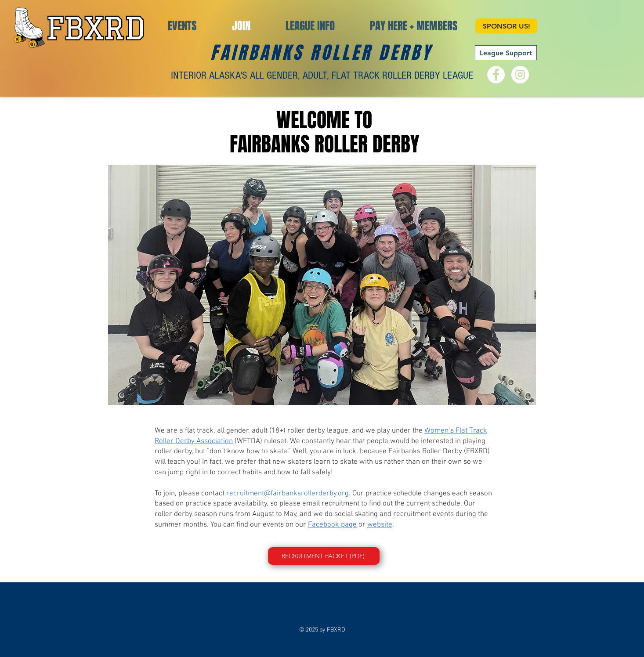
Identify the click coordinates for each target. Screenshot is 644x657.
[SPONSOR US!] (506, 26)
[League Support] (506, 53)
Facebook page (332, 525)
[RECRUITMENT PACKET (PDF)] (324, 556)
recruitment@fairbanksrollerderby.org (288, 494)
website (380, 525)
